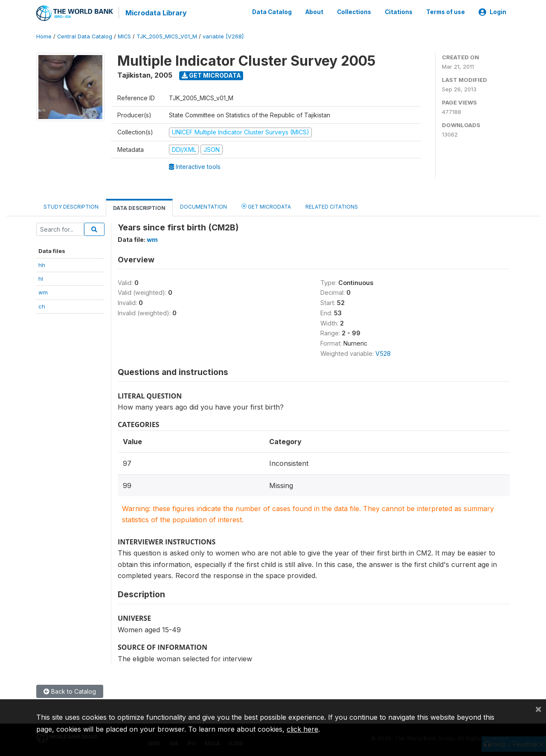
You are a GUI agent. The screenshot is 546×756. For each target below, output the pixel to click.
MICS (124, 36)
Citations (399, 12)
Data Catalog (272, 12)
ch (42, 306)
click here (302, 729)
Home (44, 36)
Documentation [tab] (203, 206)
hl (41, 278)
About (314, 12)
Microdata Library (156, 13)
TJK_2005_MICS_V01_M (167, 36)
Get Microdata (211, 75)
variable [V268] (223, 36)
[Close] (538, 709)
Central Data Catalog (85, 36)
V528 (383, 353)
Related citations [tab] (332, 206)
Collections (354, 12)
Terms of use (446, 12)
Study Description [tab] (71, 206)
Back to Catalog (70, 691)
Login (492, 12)
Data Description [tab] (139, 208)
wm (43, 292)
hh (42, 264)
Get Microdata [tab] (266, 206)
